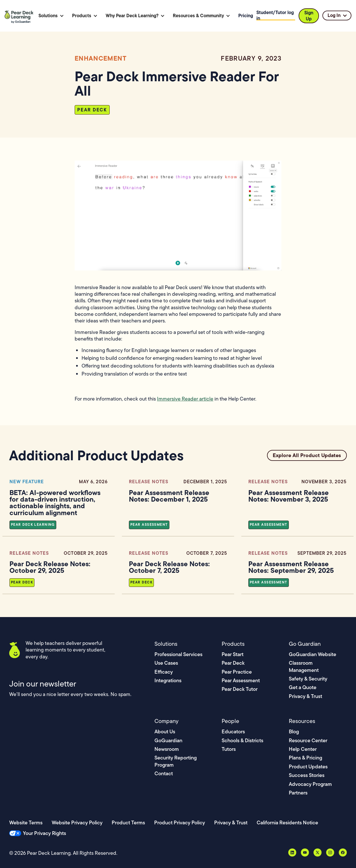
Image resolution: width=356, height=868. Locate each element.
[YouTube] (305, 852)
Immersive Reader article (185, 399)
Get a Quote (303, 687)
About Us (165, 731)
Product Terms (128, 822)
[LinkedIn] (292, 852)
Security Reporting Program (176, 761)
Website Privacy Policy (77, 822)
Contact (164, 773)
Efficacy (164, 672)
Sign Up (309, 16)
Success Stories (307, 775)
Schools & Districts (242, 740)
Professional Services (178, 654)
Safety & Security (308, 679)
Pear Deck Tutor (240, 689)
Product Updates (308, 766)
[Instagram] (330, 852)
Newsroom (167, 749)
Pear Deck (233, 663)
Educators (233, 731)
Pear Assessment (241, 680)
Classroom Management (304, 666)
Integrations (168, 680)
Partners (298, 793)
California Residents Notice (287, 822)
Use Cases (166, 663)
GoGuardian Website (313, 654)
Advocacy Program (310, 784)
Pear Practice (237, 672)
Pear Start (233, 654)
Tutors (229, 749)
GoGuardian (168, 740)
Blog (294, 731)
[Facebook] (343, 852)
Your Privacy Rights (44, 833)
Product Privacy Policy (180, 822)
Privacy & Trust (305, 696)
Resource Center (308, 740)
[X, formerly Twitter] (318, 852)
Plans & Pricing (305, 758)
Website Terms (26, 822)
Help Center (303, 749)
